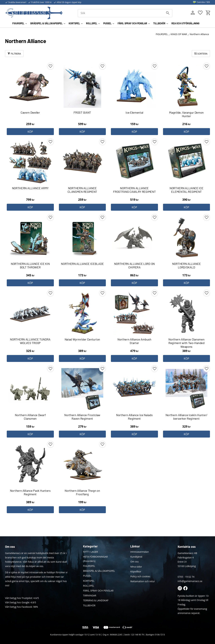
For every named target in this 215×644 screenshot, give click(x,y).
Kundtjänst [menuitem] (136, 557)
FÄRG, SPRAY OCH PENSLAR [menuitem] (132, 23)
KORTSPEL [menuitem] (74, 23)
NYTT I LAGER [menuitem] (90, 552)
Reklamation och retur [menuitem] (143, 581)
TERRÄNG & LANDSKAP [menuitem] (96, 600)
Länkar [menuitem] (135, 546)
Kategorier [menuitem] (90, 546)
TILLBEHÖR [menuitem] (159, 23)
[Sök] (168, 13)
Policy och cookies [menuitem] (140, 576)
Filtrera (16, 54)
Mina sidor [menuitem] (136, 567)
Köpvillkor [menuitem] (136, 571)
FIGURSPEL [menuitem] (18, 23)
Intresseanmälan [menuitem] (139, 552)
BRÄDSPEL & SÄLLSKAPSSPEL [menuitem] (46, 23)
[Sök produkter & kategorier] (125, 13)
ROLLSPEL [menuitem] (92, 23)
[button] (200, 13)
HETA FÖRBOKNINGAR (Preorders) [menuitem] (95, 559)
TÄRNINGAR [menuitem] (90, 595)
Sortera (202, 54)
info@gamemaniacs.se (190, 581)
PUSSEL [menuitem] (107, 23)
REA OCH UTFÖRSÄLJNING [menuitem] (185, 23)
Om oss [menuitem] (134, 562)
